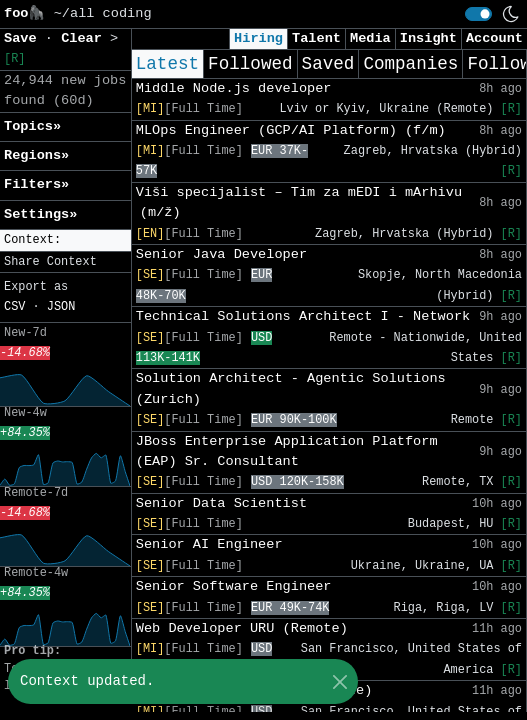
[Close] (339, 681)
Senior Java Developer (221, 254)
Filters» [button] (36, 184)
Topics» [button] (32, 126)
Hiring (258, 38)
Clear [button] (85, 38)
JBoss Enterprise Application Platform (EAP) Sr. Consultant (287, 451)
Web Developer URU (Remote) (242, 628)
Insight (428, 38)
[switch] (478, 14)
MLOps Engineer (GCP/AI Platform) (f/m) (291, 130)
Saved (328, 64)
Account (494, 38)
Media (370, 38)
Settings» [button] (40, 214)
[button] (65, 240)
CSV (14, 307)
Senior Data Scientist (221, 503)
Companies (410, 64)
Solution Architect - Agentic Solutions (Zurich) (291, 388)
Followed (250, 64)
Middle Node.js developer (234, 88)
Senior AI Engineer (209, 544)
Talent (316, 38)
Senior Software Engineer (234, 586)
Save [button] (24, 38)
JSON (61, 307)
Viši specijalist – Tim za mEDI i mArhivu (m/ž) (299, 202)
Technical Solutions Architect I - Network (303, 316)
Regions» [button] (36, 155)
